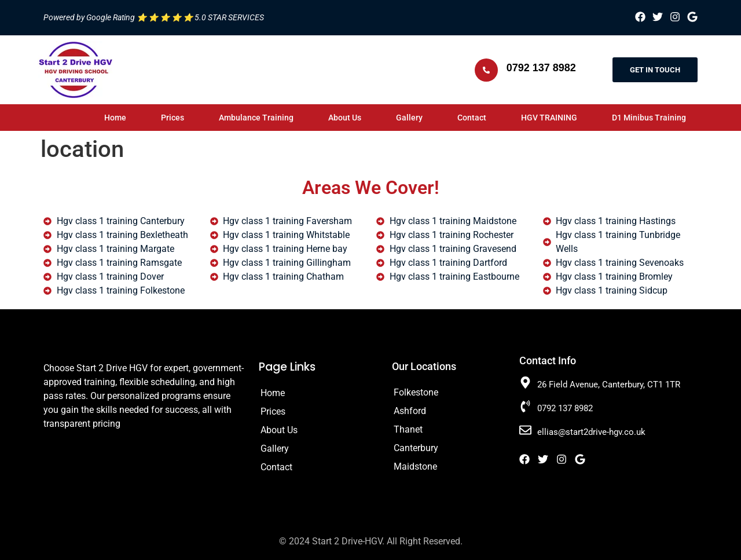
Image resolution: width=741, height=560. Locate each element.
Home (115, 118)
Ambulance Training (256, 118)
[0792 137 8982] (486, 70)
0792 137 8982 (541, 68)
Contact (472, 118)
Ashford (410, 411)
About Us (345, 118)
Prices (173, 118)
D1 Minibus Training (649, 118)
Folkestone (416, 392)
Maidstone (415, 466)
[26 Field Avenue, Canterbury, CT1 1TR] (525, 383)
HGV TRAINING (549, 118)
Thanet (408, 429)
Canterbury (416, 448)
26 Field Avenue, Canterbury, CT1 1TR (609, 385)
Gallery (409, 118)
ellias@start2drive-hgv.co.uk (591, 432)
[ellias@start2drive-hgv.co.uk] (525, 430)
